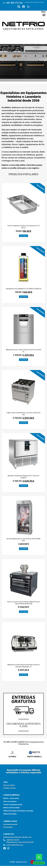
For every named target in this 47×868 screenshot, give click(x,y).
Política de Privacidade (11, 808)
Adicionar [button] (24, 236)
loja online (21, 165)
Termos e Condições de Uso (13, 805)
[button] (2, 61)
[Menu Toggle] (44, 15)
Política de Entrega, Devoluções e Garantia (18, 811)
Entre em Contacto (10, 801)
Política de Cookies (10, 814)
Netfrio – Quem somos (11, 798)
